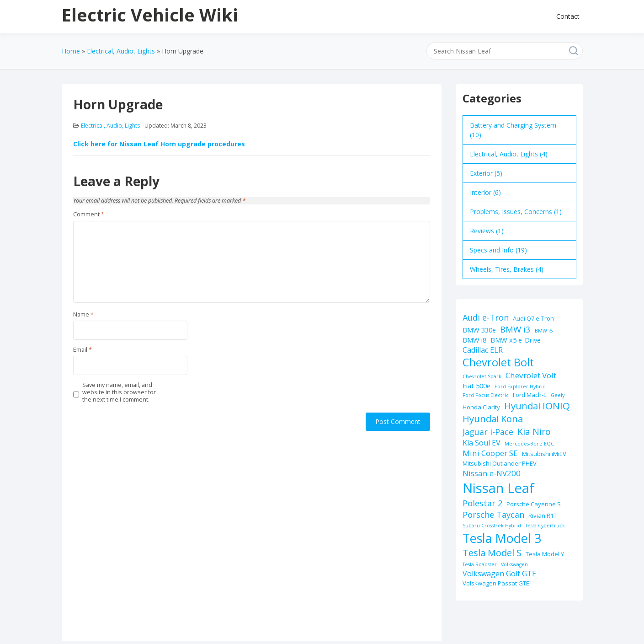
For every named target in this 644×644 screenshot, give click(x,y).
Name (83, 315)
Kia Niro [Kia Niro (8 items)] (534, 432)
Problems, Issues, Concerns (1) (516, 212)
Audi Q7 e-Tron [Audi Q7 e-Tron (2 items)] (533, 318)
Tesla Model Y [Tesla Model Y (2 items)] (545, 554)
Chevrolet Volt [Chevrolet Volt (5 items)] (531, 375)
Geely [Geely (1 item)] (558, 395)
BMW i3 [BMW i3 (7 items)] (515, 329)
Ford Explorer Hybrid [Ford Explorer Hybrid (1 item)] (520, 386)
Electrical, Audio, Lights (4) (509, 154)
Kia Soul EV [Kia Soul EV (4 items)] (482, 443)
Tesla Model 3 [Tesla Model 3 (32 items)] (502, 538)
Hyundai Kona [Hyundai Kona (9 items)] (493, 419)
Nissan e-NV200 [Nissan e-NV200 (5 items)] (492, 473)
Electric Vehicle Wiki (150, 15)
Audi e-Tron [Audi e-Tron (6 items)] (486, 317)
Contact (568, 16)
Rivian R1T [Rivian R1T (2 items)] (543, 515)
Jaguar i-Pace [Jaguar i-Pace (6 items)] (488, 432)
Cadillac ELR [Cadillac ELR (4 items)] (483, 350)
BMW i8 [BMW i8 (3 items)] (474, 340)
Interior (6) (485, 192)
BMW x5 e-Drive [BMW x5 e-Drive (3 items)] (516, 340)
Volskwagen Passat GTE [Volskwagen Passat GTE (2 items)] (496, 583)
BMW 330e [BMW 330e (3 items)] (479, 330)
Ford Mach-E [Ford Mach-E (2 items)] (530, 395)
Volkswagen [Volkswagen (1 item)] (514, 564)
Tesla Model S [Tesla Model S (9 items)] (492, 553)
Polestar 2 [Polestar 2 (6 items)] (482, 503)
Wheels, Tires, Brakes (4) (507, 269)
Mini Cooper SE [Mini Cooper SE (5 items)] (490, 453)
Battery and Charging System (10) (513, 130)
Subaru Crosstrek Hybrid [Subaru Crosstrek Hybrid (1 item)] (492, 526)
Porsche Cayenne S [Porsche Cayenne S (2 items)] (534, 504)
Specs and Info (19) (498, 250)
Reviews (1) (487, 231)
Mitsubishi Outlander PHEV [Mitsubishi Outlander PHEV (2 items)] (500, 463)
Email (82, 350)
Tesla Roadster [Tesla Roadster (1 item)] (480, 564)
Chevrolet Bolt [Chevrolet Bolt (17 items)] (498, 362)
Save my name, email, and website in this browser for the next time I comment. (119, 393)
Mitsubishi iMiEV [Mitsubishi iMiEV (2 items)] (544, 454)
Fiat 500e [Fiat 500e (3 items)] (476, 386)
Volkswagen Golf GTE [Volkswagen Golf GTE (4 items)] (499, 574)
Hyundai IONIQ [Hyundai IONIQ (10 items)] (537, 406)
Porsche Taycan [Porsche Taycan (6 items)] (493, 515)
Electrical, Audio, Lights (110, 126)
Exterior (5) (486, 173)
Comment (89, 215)
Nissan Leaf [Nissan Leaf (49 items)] (498, 488)
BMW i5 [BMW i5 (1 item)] (544, 331)
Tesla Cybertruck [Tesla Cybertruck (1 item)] (545, 526)
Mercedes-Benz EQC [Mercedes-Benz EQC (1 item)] (529, 444)
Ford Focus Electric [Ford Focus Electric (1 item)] (486, 395)
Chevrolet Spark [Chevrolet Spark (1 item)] (482, 376)
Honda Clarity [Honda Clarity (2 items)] (481, 407)
